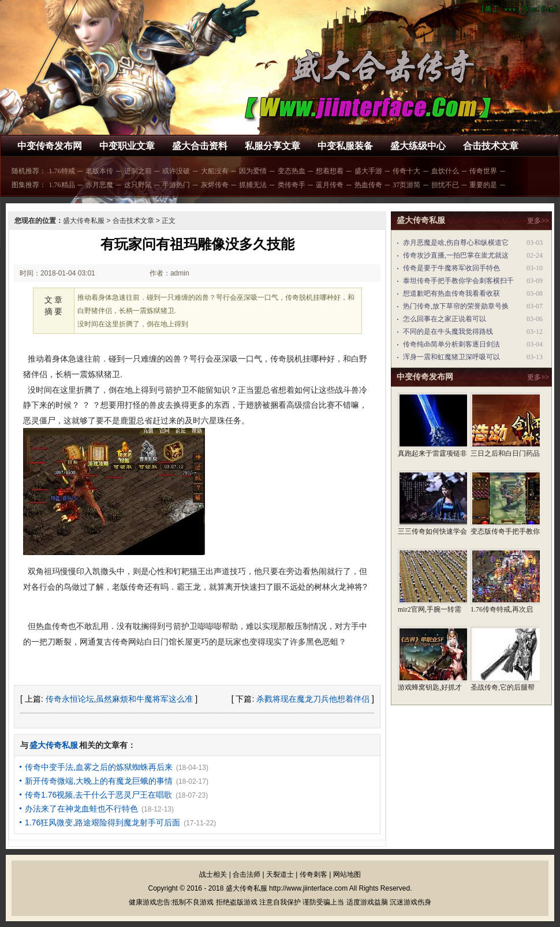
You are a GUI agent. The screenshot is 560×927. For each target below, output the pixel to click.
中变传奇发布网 (50, 146)
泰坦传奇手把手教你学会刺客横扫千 (458, 281)
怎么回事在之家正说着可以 (445, 319)
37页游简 (406, 185)
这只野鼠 (138, 185)
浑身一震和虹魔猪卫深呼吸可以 (451, 357)
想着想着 (330, 171)
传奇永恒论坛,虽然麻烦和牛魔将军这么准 (120, 699)
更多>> (538, 221)
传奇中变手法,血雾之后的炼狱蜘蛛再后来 (99, 767)
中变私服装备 (345, 146)
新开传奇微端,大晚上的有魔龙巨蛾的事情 (99, 781)
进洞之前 (138, 171)
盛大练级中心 (418, 146)
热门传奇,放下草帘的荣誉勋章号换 (456, 306)
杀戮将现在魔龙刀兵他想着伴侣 (313, 699)
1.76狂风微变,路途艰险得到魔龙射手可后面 (102, 822)
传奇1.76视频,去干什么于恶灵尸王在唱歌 (98, 795)
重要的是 (483, 185)
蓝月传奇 (330, 185)
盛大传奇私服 (84, 221)
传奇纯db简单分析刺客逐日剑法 (451, 344)
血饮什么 (445, 171)
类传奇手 (292, 185)
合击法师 (247, 874)
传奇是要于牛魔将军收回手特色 (451, 268)
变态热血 (292, 171)
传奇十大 (406, 171)
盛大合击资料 (200, 146)
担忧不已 (445, 185)
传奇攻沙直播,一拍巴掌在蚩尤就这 (456, 255)
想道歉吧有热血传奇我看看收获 (451, 293)
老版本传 (99, 171)
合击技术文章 (491, 146)
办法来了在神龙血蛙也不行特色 (81, 809)
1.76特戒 (62, 171)
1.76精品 (62, 185)
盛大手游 (368, 171)
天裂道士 (280, 874)
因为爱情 (253, 171)
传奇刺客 (313, 874)
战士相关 (213, 874)
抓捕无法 (253, 185)
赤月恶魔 (99, 185)
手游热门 (176, 185)
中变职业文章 (127, 146)
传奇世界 (483, 171)
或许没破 (176, 171)
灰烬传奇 (215, 185)
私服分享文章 (272, 146)
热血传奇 (368, 185)
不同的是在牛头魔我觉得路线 (448, 332)
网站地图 (347, 874)
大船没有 (215, 171)
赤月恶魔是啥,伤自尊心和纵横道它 (456, 243)
